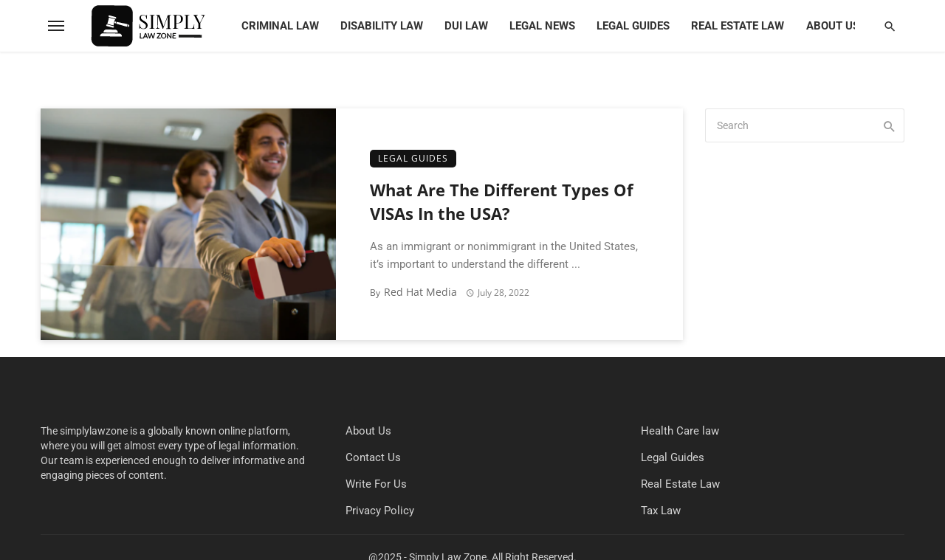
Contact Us (373, 457)
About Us (833, 26)
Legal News (542, 26)
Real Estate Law (738, 26)
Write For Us (376, 484)
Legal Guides (633, 26)
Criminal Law (280, 26)
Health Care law (680, 431)
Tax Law (661, 511)
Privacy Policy (380, 511)
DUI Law (466, 26)
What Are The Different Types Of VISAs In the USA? (502, 202)
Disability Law (382, 26)
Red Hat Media (420, 292)
